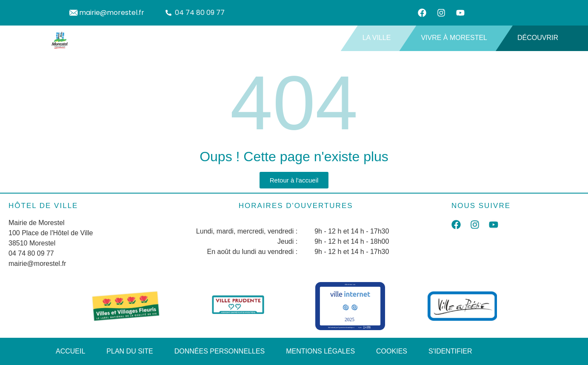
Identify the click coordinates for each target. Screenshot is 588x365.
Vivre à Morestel (457, 38)
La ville (380, 38)
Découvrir (541, 38)
